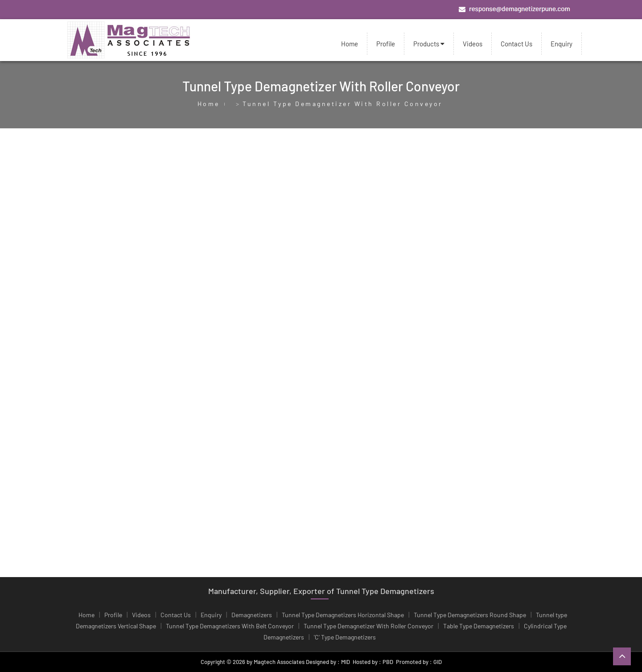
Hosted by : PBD (373, 662)
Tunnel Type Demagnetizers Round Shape (470, 615)
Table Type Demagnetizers (479, 626)
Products (429, 44)
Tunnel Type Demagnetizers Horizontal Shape (343, 615)
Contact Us (516, 44)
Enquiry (562, 44)
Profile (386, 44)
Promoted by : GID (419, 662)
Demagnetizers (252, 615)
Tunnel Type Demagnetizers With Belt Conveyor (230, 626)
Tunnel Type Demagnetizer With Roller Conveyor (368, 626)
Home (350, 44)
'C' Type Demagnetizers (345, 637)
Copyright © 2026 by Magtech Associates (253, 662)
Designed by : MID (327, 662)
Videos (473, 44)
